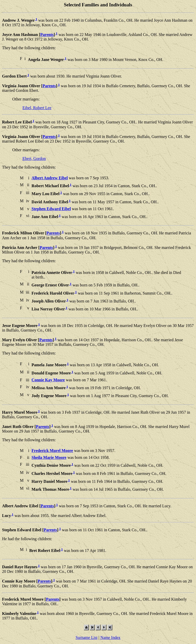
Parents (47, 35)
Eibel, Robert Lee (37, 108)
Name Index (110, 637)
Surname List (87, 637)
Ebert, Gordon (34, 159)
